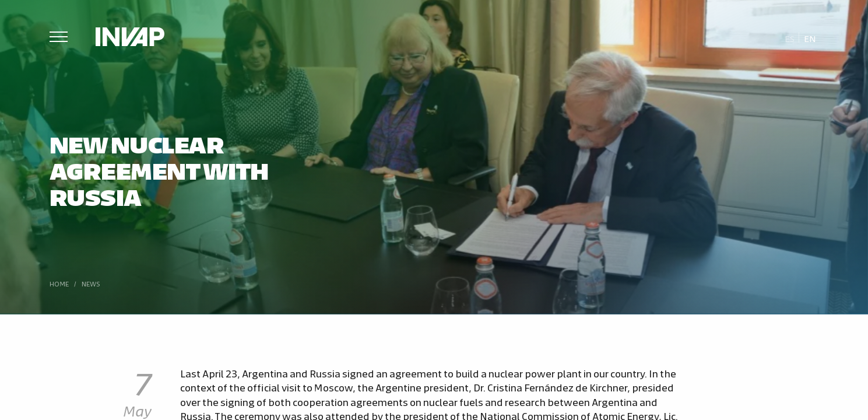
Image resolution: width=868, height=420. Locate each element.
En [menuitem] (810, 38)
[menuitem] (790, 38)
